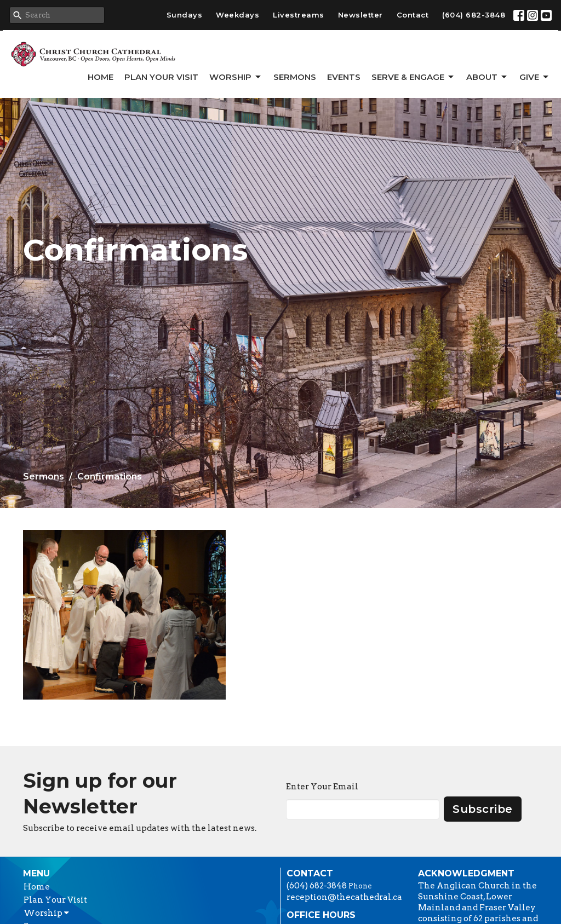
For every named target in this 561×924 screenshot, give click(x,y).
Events (344, 77)
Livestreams (299, 15)
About (487, 77)
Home (101, 77)
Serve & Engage (413, 77)
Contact (413, 15)
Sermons (295, 77)
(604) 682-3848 (474, 15)
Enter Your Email (322, 787)
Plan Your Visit (161, 77)
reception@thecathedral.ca (344, 897)
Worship (236, 77)
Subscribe (483, 809)
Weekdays (237, 15)
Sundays (185, 15)
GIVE (535, 77)
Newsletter (360, 15)
